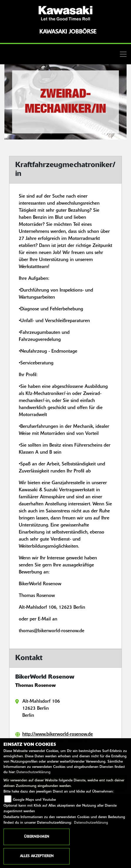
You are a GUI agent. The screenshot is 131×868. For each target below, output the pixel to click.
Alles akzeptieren (37, 856)
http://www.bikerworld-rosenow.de (58, 734)
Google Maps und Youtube (34, 800)
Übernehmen (37, 837)
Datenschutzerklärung (33, 772)
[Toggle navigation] (65, 54)
